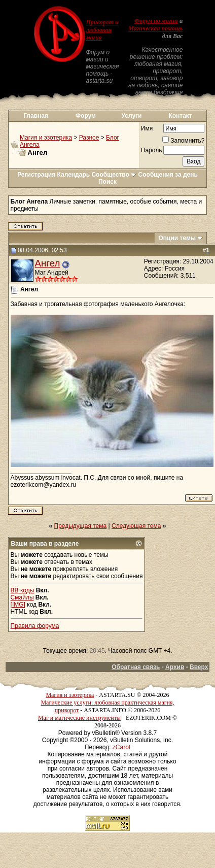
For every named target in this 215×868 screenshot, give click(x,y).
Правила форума (35, 626)
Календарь (74, 175)
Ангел (48, 263)
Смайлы (22, 597)
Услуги (132, 116)
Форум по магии (156, 21)
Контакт (180, 116)
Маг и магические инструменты (79, 718)
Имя (147, 128)
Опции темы (177, 238)
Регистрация (36, 175)
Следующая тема (136, 526)
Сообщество (114, 175)
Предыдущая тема (81, 526)
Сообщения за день (168, 175)
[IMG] (18, 605)
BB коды (23, 590)
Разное (89, 138)
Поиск (107, 182)
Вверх (199, 667)
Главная (36, 116)
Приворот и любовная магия (102, 30)
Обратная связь (136, 667)
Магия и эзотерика (46, 138)
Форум (86, 116)
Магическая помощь (155, 28)
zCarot (121, 747)
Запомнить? (183, 141)
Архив (175, 667)
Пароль (152, 150)
